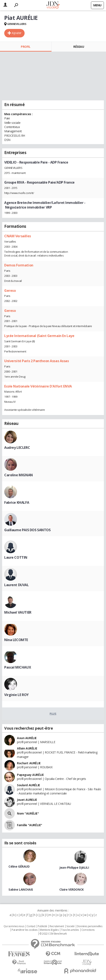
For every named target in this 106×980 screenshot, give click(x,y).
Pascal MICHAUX (18, 667)
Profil (26, 47)
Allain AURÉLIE (27, 748)
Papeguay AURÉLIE (30, 775)
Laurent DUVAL (17, 585)
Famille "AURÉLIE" (30, 825)
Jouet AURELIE (27, 800)
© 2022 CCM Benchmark (53, 934)
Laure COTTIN (16, 557)
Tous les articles (70, 930)
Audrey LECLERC (17, 448)
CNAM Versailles (18, 236)
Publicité (42, 926)
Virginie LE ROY (16, 695)
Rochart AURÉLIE (29, 763)
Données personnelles (90, 926)
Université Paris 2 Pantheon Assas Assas (37, 361)
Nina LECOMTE (16, 640)
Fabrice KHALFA (17, 502)
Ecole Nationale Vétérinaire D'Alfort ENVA (38, 386)
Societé (70, 926)
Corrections (88, 930)
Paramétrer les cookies (25, 930)
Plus (53, 714)
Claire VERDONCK (72, 889)
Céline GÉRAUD (19, 866)
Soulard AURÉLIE (29, 785)
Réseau (79, 47)
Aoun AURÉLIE (27, 738)
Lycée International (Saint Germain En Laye (39, 336)
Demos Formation (19, 265)
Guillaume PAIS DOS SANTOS (27, 530)
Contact (31, 926)
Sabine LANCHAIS (21, 889)
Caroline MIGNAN (19, 475)
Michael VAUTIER (18, 612)
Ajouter (17, 33)
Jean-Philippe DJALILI (74, 867)
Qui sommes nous (14, 926)
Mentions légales (49, 930)
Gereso (10, 291)
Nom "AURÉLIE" (28, 813)
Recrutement (57, 926)
